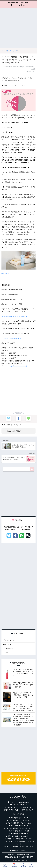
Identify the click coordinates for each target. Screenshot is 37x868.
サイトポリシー (13, 807)
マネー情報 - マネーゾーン (19, 834)
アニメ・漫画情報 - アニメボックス (19, 823)
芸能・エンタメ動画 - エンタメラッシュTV (19, 847)
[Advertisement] (18, 28)
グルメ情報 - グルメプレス (19, 818)
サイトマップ (29, 810)
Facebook (15, 539)
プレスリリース (16, 425)
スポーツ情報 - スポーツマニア (19, 831)
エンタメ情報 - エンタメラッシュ (19, 820)
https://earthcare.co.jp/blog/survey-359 (14, 316)
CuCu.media (9, 648)
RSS (28, 539)
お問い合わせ (27, 807)
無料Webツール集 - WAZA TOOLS (19, 854)
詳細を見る (5, 273)
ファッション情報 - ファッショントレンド (19, 828)
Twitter (9, 539)
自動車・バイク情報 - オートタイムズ (19, 839)
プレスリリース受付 (13, 810)
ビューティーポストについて (19, 802)
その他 (6, 652)
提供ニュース (8, 645)
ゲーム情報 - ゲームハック (19, 826)
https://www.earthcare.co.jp (12, 338)
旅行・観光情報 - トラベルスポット (19, 836)
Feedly (22, 539)
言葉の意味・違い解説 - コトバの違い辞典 (19, 857)
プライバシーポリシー (20, 805)
